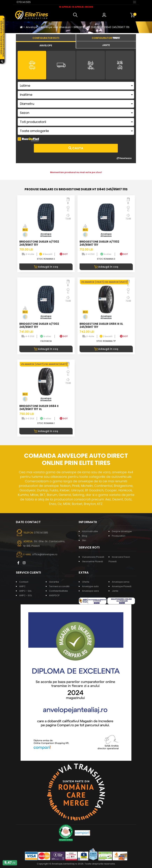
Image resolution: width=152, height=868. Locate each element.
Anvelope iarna (121, 582)
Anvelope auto (90, 586)
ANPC (22, 586)
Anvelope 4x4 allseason (56, 27)
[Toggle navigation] (135, 2)
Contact (24, 582)
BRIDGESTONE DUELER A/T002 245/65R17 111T (39, 243)
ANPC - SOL (26, 595)
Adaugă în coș (46, 267)
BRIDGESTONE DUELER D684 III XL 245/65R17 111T (101, 325)
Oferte (86, 582)
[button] (76, 15)
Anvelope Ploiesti (122, 586)
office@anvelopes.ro (45, 554)
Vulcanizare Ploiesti (93, 557)
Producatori (119, 536)
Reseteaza (124, 158)
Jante (115, 591)
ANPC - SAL (25, 591)
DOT (64, 254)
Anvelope (32, 27)
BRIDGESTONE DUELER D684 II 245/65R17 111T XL (39, 408)
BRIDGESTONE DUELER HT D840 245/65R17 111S (102, 27)
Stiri (84, 540)
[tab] (46, 45)
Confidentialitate (58, 591)
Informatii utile (90, 531)
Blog (85, 536)
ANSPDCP (54, 595)
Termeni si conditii (59, 586)
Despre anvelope (122, 531)
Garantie (54, 582)
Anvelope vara (90, 591)
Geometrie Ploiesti (92, 561)
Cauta (76, 148)
